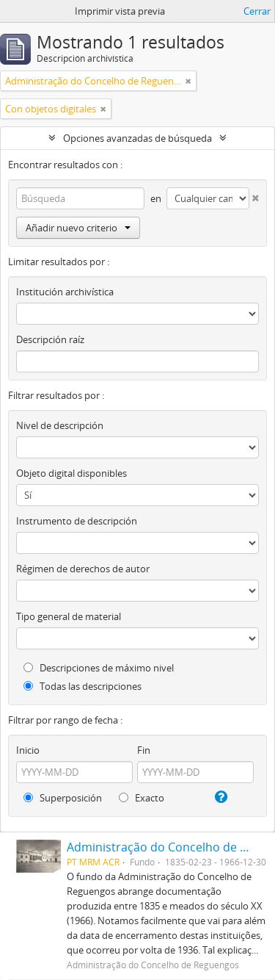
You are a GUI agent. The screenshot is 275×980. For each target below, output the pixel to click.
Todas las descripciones (82, 686)
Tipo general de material (69, 616)
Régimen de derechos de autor (83, 569)
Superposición (63, 798)
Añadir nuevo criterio (78, 228)
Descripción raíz (50, 339)
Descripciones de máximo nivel (99, 668)
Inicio (28, 750)
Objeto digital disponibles (71, 473)
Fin (144, 750)
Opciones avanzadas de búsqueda (137, 138)
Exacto (142, 798)
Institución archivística (65, 292)
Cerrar (257, 11)
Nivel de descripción (60, 425)
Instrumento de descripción (77, 521)
